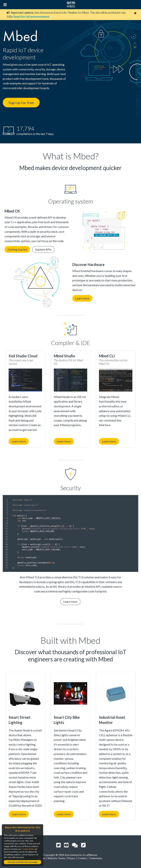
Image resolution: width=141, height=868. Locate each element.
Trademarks (96, 858)
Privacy (71, 858)
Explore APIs (43, 249)
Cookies (82, 858)
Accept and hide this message (23, 862)
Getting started (17, 249)
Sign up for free (21, 103)
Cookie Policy (28, 849)
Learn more (82, 298)
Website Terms (56, 858)
